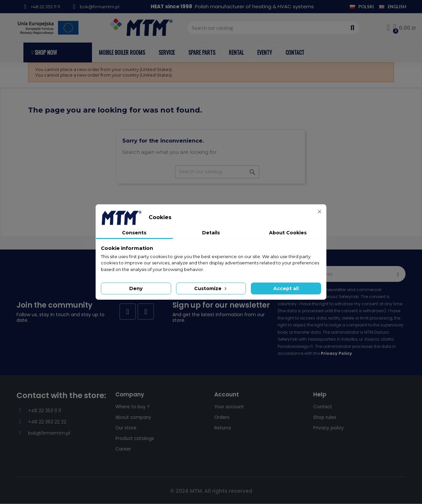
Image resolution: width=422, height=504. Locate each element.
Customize (211, 288)
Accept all (286, 288)
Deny (136, 288)
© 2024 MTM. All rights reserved (211, 491)
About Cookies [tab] (288, 233)
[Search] (217, 172)
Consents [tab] (134, 233)
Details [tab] (211, 233)
